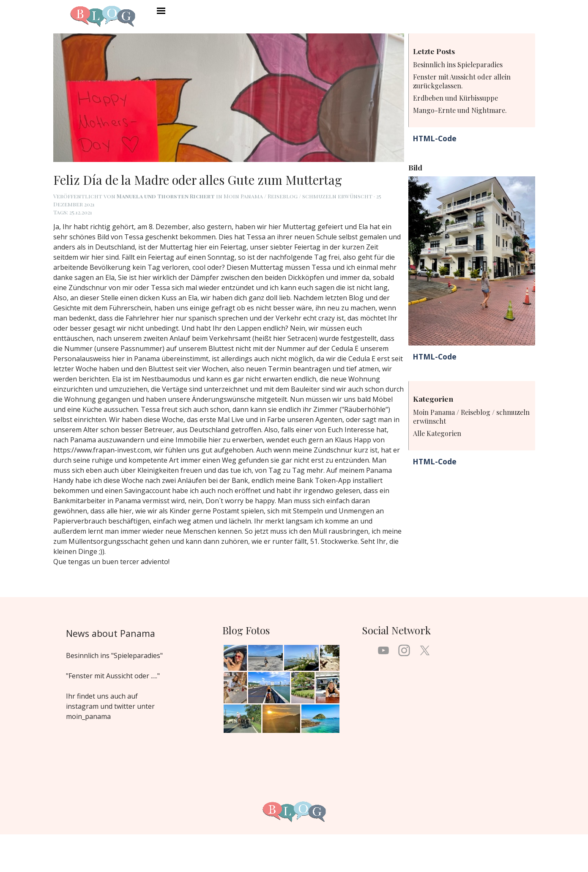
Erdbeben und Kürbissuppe (455, 98)
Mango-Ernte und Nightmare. (460, 110)
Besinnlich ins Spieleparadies (458, 64)
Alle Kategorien (437, 433)
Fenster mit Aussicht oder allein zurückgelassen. (462, 81)
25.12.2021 (81, 212)
